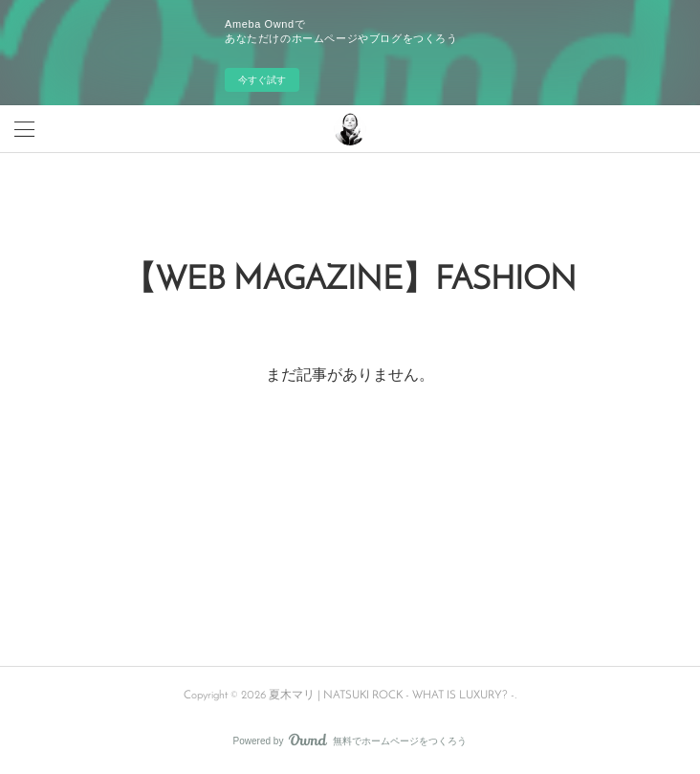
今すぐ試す (262, 80)
